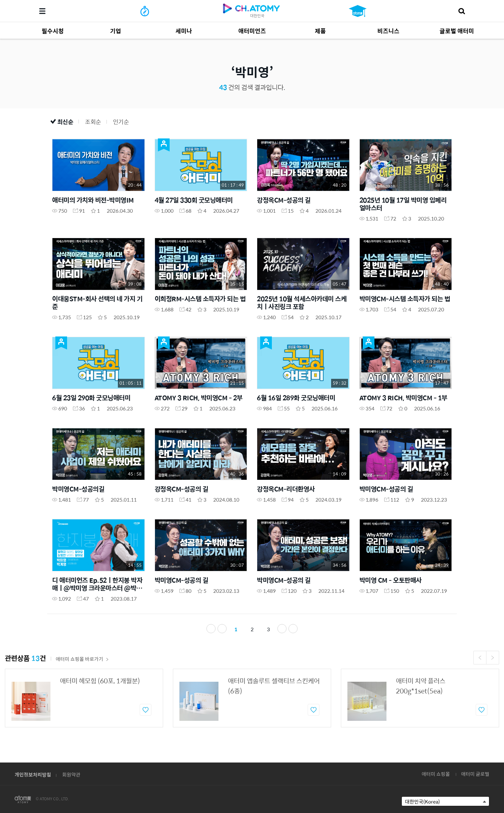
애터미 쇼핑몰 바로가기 (82, 661)
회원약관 (71, 774)
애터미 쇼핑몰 (436, 774)
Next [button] (493, 660)
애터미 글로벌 (475, 774)
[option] (84, 700)
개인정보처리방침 (33, 774)
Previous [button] (480, 660)
